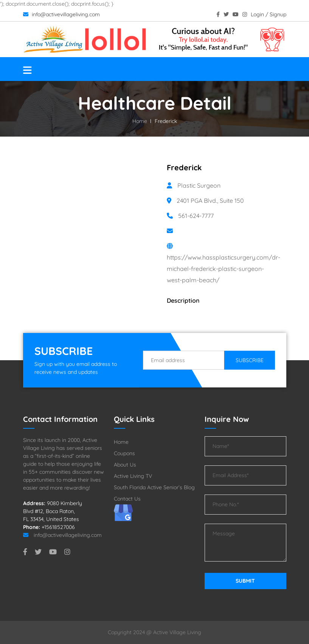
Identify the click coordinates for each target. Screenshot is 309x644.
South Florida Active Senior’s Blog (154, 487)
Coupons (124, 453)
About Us (125, 465)
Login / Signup (269, 14)
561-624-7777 (196, 216)
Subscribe (250, 360)
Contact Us (127, 499)
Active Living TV (133, 476)
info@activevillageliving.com (61, 14)
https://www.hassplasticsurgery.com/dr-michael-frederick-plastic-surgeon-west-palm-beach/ (224, 269)
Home (140, 121)
